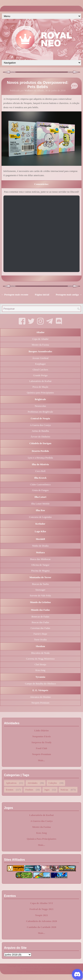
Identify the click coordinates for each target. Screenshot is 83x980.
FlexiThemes (32, 972)
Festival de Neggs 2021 (41, 909)
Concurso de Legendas (40, 517)
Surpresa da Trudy (41, 742)
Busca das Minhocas (40, 559)
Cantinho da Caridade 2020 (42, 927)
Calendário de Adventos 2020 (41, 921)
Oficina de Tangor (40, 565)
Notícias (64, 789)
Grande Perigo (40, 375)
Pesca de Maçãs (40, 387)
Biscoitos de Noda (40, 653)
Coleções (53, 783)
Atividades (32, 783)
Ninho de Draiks (40, 546)
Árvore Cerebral (40, 358)
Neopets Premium (40, 703)
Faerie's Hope (40, 634)
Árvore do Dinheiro (40, 437)
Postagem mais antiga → (69, 295)
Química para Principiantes (40, 393)
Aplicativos (11, 783)
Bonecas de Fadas (40, 617)
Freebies (29, 789)
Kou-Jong (40, 670)
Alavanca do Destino (40, 697)
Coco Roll (40, 471)
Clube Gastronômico (40, 484)
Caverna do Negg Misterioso (40, 659)
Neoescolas (40, 406)
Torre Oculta (40, 640)
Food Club (41, 748)
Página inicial (42, 295)
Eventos (10, 789)
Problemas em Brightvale (40, 412)
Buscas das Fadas (40, 622)
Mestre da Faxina (40, 345)
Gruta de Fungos (40, 490)
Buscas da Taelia (40, 584)
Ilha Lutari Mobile (40, 504)
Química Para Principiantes (41, 839)
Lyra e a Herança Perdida (40, 458)
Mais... (41, 760)
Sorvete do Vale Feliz (40, 595)
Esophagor (40, 364)
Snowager (40, 590)
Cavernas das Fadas (40, 628)
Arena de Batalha (40, 431)
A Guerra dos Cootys (40, 425)
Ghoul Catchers (40, 370)
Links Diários (42, 730)
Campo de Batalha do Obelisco (40, 684)
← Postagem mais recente (15, 295)
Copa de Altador (40, 339)
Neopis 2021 (41, 915)
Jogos (47, 789)
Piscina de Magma (40, 571)
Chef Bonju (40, 664)
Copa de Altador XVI (41, 903)
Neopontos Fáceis (41, 736)
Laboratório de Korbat (40, 381)
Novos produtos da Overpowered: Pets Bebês (38, 85)
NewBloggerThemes (57, 972)
